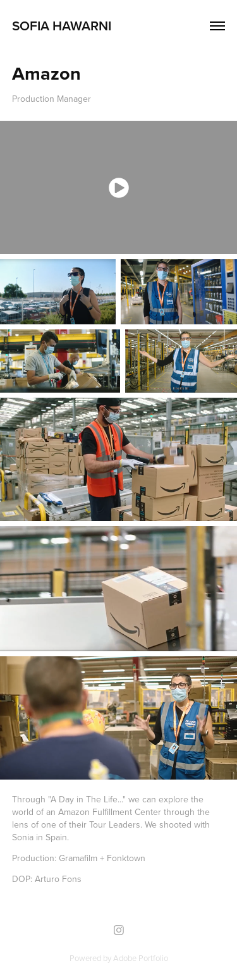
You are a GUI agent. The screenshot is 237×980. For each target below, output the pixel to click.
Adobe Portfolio (141, 958)
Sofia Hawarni (62, 25)
